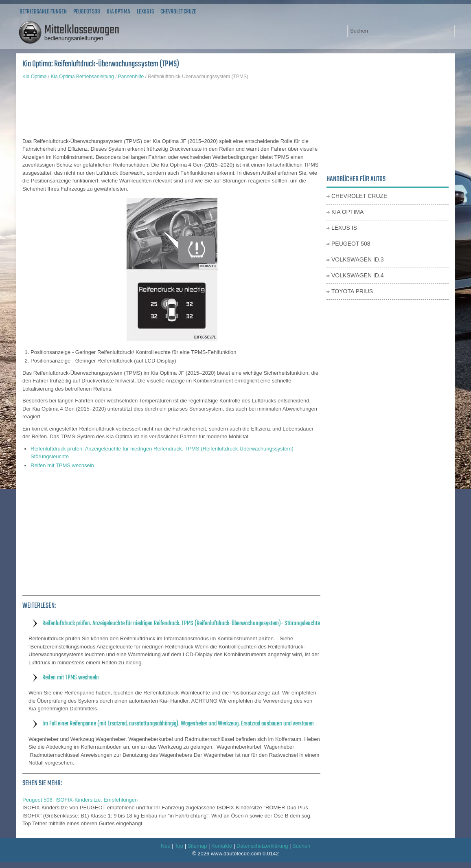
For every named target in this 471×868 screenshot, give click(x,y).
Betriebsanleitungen (43, 12)
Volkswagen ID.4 (358, 275)
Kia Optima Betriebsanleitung (82, 77)
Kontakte (222, 846)
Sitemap (197, 846)
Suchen (301, 846)
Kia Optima (118, 12)
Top (179, 846)
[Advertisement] (171, 109)
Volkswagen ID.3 (358, 259)
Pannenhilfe (131, 77)
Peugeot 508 (87, 12)
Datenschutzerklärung (262, 846)
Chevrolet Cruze (178, 12)
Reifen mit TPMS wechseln (62, 465)
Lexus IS (145, 12)
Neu (166, 846)
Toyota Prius (352, 291)
